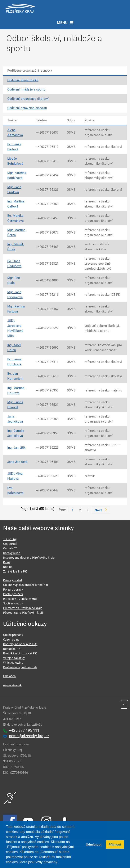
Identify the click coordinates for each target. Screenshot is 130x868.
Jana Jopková (17, 462)
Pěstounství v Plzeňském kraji (23, 613)
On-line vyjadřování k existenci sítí (25, 585)
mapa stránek (12, 685)
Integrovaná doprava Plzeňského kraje (29, 558)
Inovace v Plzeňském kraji (20, 599)
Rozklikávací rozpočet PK (20, 653)
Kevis (7, 562)
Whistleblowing (13, 663)
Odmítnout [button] (94, 844)
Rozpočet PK (12, 649)
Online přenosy (13, 635)
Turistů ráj (10, 539)
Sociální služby (13, 603)
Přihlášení (10, 676)
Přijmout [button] (115, 844)
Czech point (11, 640)
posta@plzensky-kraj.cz (29, 736)
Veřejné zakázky (14, 658)
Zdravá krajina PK (15, 571)
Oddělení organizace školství (28, 99)
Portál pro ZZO (13, 594)
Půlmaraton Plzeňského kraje (23, 608)
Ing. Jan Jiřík (17, 448)
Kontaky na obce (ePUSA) (20, 644)
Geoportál (10, 544)
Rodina (8, 567)
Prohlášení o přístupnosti (20, 667)
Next (98, 510)
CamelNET (10, 548)
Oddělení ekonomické (23, 80)
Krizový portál (12, 580)
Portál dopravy (13, 590)
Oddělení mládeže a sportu (26, 89)
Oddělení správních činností (27, 108)
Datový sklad (12, 553)
